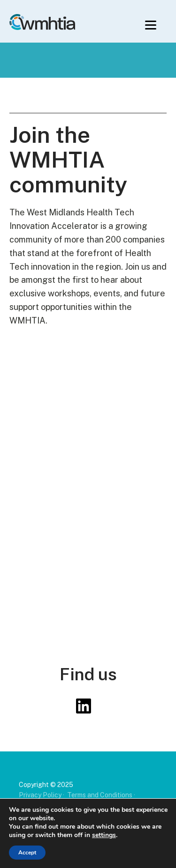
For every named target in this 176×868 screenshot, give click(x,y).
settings (104, 835)
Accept (27, 853)
